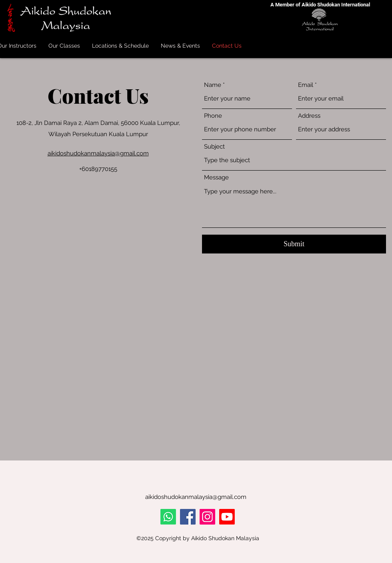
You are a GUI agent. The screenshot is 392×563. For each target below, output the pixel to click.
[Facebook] (188, 517)
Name (213, 85)
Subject (214, 147)
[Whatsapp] (168, 517)
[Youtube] (227, 517)
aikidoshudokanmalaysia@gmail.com (98, 153)
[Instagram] (207, 517)
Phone (213, 116)
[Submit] (294, 244)
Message (216, 178)
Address (309, 116)
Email (306, 85)
